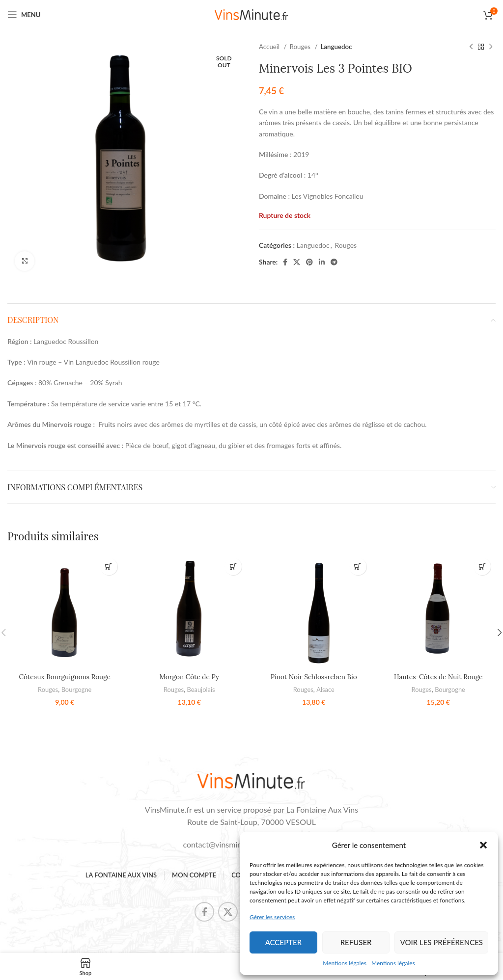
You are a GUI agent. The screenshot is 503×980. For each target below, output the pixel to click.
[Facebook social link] (285, 262)
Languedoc (336, 47)
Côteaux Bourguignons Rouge (65, 677)
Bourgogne (77, 689)
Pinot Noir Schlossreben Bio (314, 677)
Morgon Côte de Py (189, 677)
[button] (483, 845)
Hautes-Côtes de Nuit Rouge (438, 677)
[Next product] (491, 47)
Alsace (326, 689)
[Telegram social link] (334, 262)
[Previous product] (471, 47)
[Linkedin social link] (322, 262)
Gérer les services (272, 917)
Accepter (283, 942)
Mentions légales (345, 963)
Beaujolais (201, 689)
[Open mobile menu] (24, 15)
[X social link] (297, 262)
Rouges (301, 47)
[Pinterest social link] (309, 262)
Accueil (270, 47)
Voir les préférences (441, 942)
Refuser (356, 942)
